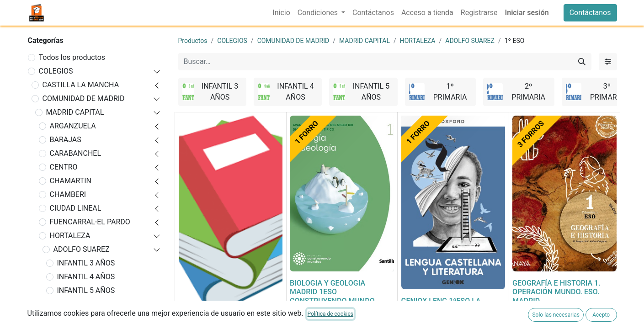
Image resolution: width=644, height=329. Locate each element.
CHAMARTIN (71, 181)
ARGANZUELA (73, 126)
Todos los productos (72, 57)
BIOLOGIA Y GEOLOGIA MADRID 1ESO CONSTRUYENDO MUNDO (332, 292)
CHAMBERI (68, 194)
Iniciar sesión (527, 13)
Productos (193, 41)
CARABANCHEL (76, 153)
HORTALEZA (70, 236)
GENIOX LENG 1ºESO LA (441, 301)
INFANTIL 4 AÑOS (86, 277)
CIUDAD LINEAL (76, 208)
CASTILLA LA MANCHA (81, 85)
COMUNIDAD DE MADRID (84, 98)
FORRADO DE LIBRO (212, 324)
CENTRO (64, 167)
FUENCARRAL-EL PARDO (90, 222)
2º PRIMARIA (79, 318)
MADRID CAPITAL (75, 112)
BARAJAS (66, 140)
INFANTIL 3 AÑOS (86, 263)
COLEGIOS (56, 71)
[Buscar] (582, 62)
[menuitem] (281, 13)
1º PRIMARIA (79, 304)
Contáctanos (590, 13)
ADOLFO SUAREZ (82, 249)
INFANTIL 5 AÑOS (86, 290)
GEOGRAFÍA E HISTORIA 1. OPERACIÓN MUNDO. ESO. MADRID (556, 292)
